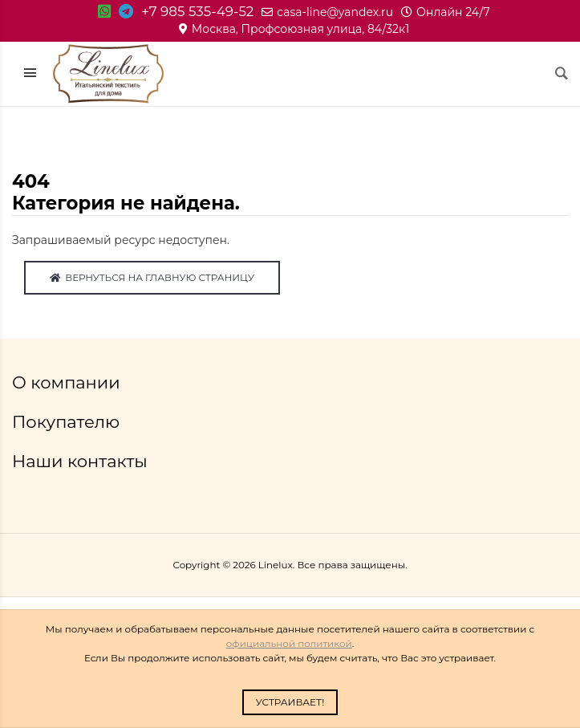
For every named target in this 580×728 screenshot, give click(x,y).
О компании (68, 382)
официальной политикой (289, 643)
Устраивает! (290, 702)
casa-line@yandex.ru (327, 12)
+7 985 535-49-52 (197, 11)
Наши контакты (82, 461)
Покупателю (68, 422)
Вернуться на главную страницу (152, 277)
